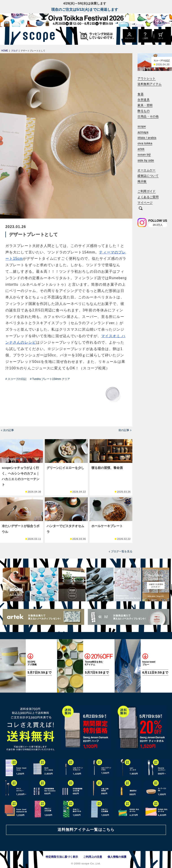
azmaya (143, 132)
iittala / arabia (147, 138)
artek (141, 149)
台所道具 (144, 100)
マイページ (145, 203)
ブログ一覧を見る (122, 551)
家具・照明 (145, 105)
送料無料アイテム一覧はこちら (86, 830)
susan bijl (144, 154)
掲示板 (142, 181)
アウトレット (146, 78)
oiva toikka (145, 143)
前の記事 (124, 430)
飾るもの (144, 111)
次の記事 (9, 430)
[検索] (141, 209)
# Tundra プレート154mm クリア (50, 379)
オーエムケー (146, 170)
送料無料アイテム (149, 84)
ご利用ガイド (146, 191)
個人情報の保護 (117, 857)
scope (142, 126)
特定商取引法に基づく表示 (62, 857)
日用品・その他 (148, 116)
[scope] (38, 36)
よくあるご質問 (148, 197)
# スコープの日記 (16, 379)
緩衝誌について (148, 176)
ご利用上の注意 (93, 857)
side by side (146, 160)
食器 (141, 94)
